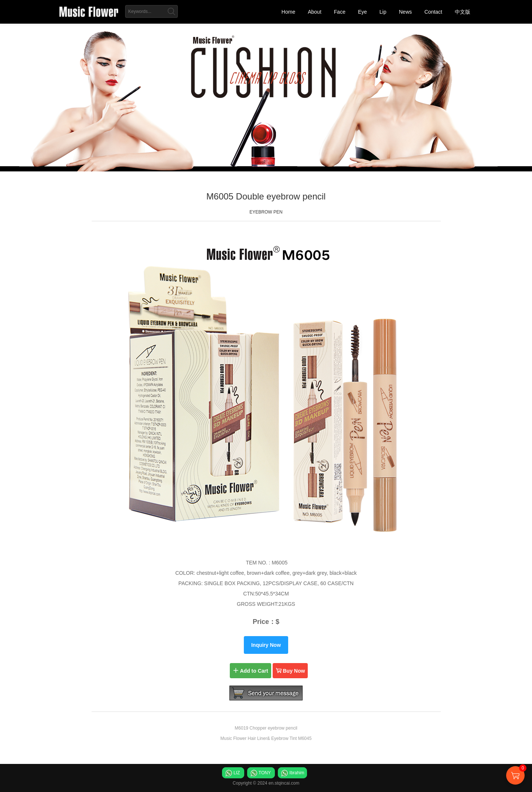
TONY (265, 773)
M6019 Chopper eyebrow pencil (266, 728)
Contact (433, 12)
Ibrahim (297, 773)
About (315, 12)
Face (340, 12)
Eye (362, 12)
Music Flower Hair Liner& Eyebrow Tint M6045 (266, 738)
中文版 (463, 12)
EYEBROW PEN (266, 212)
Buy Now (290, 671)
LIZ (237, 773)
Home (288, 12)
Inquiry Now (266, 645)
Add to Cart (250, 671)
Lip (383, 12)
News (405, 12)
